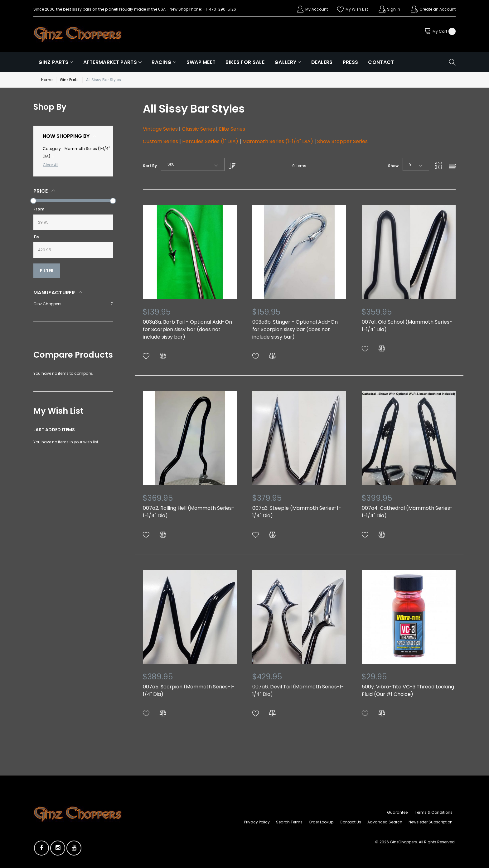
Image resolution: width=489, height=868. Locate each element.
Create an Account (438, 9)
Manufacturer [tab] (54, 293)
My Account (317, 9)
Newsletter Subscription (431, 822)
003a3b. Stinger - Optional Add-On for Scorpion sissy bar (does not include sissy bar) (295, 329)
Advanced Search (385, 822)
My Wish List (357, 9)
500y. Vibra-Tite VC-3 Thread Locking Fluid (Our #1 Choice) (408, 690)
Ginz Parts (69, 80)
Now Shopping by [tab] (66, 136)
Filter (47, 271)
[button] (146, 356)
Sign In (394, 9)
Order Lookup (321, 822)
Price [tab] (41, 191)
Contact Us (350, 822)
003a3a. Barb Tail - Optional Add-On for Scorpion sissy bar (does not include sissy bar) (187, 329)
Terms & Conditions (434, 812)
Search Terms (289, 822)
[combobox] (193, 164)
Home (47, 80)
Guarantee (397, 812)
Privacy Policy (257, 822)
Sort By (150, 166)
